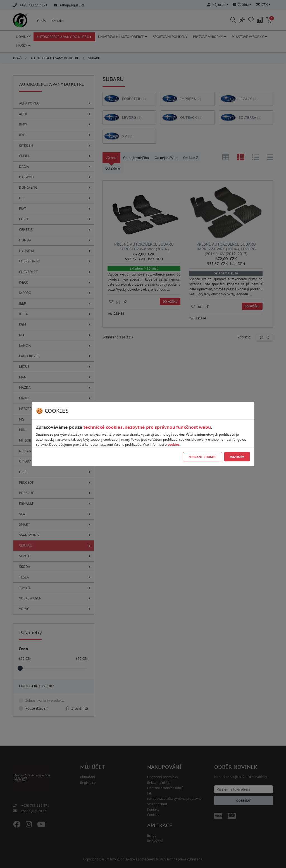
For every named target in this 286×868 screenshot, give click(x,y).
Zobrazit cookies (202, 457)
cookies (173, 444)
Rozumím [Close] (237, 457)
